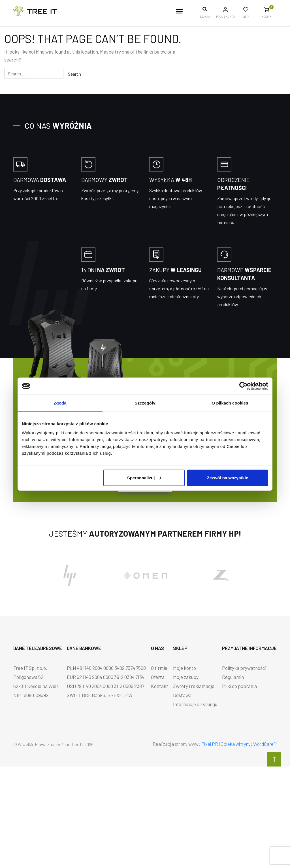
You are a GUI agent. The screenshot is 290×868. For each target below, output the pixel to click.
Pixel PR (210, 744)
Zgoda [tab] (60, 403)
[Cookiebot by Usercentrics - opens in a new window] (243, 386)
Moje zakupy (186, 677)
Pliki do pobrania (239, 686)
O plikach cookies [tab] (230, 403)
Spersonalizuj (144, 478)
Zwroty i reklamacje (194, 686)
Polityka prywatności (244, 668)
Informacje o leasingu (195, 704)
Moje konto (185, 668)
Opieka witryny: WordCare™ (249, 744)
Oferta (158, 677)
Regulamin (233, 677)
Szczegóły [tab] (145, 403)
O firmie (159, 668)
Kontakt (160, 686)
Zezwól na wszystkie (228, 478)
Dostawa (182, 695)
